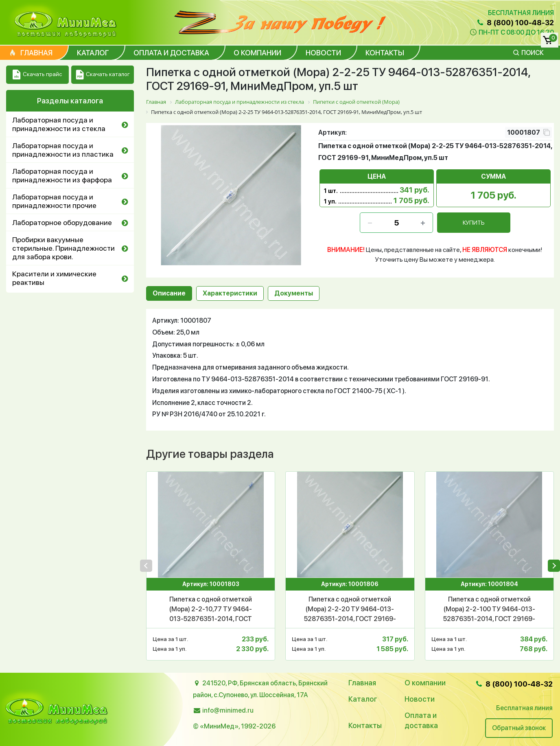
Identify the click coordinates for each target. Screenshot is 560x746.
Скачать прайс (37, 75)
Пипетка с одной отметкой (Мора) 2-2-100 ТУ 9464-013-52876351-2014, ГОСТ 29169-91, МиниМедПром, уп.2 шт (489, 610)
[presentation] (146, 566)
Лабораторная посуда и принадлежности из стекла (59, 124)
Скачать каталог (103, 75)
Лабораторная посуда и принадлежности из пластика (63, 150)
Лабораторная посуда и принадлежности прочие (54, 201)
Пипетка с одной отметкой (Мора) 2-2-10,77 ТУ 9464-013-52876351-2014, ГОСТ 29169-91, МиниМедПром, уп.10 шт (211, 610)
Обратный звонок (519, 728)
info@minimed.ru (228, 710)
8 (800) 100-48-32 (515, 23)
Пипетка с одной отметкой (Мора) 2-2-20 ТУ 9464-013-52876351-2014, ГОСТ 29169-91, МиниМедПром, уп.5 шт (350, 610)
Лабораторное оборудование (62, 222)
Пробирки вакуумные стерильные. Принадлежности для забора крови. (63, 248)
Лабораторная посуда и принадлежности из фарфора (62, 175)
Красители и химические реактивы (54, 278)
